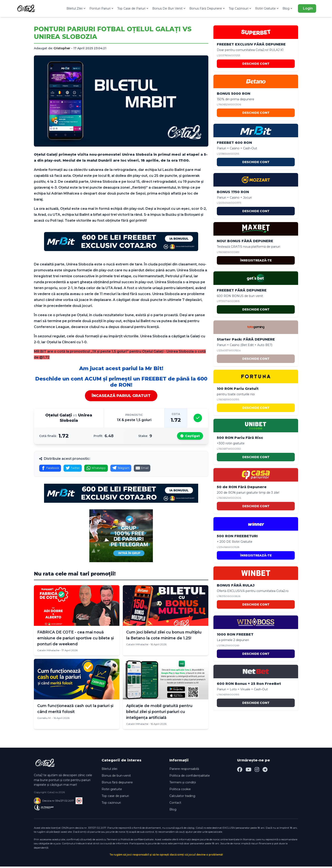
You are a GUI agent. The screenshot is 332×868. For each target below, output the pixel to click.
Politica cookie (180, 791)
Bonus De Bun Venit (169, 8)
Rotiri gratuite (112, 791)
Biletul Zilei (76, 8)
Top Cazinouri (240, 8)
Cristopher (62, 48)
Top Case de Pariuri (133, 8)
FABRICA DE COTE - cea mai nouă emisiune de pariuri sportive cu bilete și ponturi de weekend (75, 640)
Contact (175, 804)
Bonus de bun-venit (116, 777)
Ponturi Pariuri (102, 8)
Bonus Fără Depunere (207, 8)
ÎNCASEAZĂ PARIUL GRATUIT (121, 396)
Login (308, 8)
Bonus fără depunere (117, 784)
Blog (288, 8)
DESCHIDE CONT (256, 64)
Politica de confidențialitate (190, 777)
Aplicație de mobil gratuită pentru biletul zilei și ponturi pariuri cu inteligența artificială (159, 713)
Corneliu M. (44, 719)
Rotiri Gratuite (267, 8)
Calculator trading (182, 797)
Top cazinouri (111, 804)
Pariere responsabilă (184, 770)
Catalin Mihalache (48, 652)
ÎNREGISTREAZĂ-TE (256, 260)
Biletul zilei (109, 770)
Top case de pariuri (115, 797)
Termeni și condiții (183, 784)
